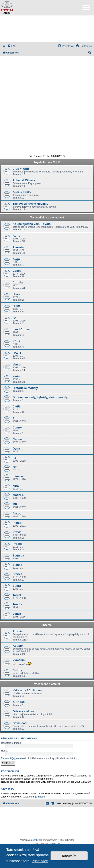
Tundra (18, 604)
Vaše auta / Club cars (27, 690)
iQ (14, 318)
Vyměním (19, 660)
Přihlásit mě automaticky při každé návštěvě (53, 759)
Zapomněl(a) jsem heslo (14, 758)
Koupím (18, 646)
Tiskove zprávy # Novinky (30, 204)
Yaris (16, 376)
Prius (16, 341)
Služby (17, 670)
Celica (17, 271)
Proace (18, 544)
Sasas (41, 797)
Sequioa (18, 555)
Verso (17, 364)
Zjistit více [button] (40, 861)
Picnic (17, 523)
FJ (14, 458)
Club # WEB (21, 169)
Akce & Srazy (22, 192)
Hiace (17, 294)
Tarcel (17, 595)
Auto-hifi (19, 702)
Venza (17, 614)
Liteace (18, 476)
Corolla (18, 282)
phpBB (36, 840)
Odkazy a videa (23, 711)
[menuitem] (12, 46)
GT (15, 467)
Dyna (16, 448)
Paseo (17, 513)
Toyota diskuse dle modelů (47, 218)
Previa (17, 532)
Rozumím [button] (69, 856)
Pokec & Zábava (24, 180)
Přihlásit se (9, 738)
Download (20, 723)
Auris (16, 236)
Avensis (18, 247)
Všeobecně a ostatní (47, 684)
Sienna (17, 565)
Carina (17, 439)
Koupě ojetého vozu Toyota (32, 224)
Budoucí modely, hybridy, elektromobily (40, 397)
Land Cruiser (22, 329)
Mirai (16, 486)
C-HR (16, 406)
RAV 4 (17, 353)
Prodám (18, 631)
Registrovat (29, 738)
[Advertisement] (47, 29)
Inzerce (47, 625)
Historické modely (25, 388)
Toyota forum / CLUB (47, 162)
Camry (17, 427)
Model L (18, 495)
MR (15, 504)
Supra (17, 586)
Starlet (17, 574)
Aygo (16, 259)
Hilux (16, 306)
